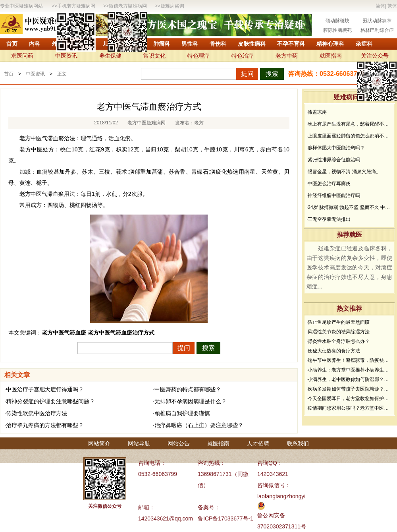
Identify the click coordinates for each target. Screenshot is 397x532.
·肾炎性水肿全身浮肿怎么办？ (338, 341)
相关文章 (17, 375)
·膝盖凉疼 (317, 112)
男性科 (190, 44)
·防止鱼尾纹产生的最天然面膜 (338, 322)
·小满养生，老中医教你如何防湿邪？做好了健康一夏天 (349, 379)
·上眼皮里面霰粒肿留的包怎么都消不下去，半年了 (349, 136)
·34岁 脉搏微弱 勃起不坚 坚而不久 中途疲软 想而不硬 (349, 207)
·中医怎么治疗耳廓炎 (329, 184)
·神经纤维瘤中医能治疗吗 (333, 195)
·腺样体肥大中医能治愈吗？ (336, 148)
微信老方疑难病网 (128, 6)
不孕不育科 (291, 44)
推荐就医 (349, 235)
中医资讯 (66, 56)
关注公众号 (375, 56)
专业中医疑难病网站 (21, 6)
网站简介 (99, 443)
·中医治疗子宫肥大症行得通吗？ (44, 389)
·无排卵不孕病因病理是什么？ (190, 401)
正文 (62, 74)
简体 (380, 6)
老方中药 (287, 56)
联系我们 (298, 443)
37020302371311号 (282, 526)
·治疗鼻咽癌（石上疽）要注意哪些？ (198, 425)
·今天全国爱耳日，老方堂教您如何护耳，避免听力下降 (349, 399)
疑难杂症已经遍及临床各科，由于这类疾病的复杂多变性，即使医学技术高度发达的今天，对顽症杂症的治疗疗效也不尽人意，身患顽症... (349, 267)
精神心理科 (330, 44)
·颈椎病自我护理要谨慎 (181, 413)
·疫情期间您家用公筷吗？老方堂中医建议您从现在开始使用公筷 (349, 408)
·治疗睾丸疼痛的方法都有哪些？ (44, 425)
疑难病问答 (349, 97)
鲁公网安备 (271, 515)
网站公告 (179, 443)
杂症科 (364, 44)
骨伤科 (218, 44)
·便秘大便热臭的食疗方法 (333, 351)
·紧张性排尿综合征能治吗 (333, 160)
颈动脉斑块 (337, 21)
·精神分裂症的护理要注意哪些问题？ (50, 401)
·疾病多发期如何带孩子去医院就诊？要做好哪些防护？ (349, 389)
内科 (35, 44)
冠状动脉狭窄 (377, 21)
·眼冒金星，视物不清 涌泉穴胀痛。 (344, 172)
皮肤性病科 (252, 44)
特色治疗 (243, 56)
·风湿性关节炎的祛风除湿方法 (338, 332)
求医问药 (22, 56)
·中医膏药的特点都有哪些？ (187, 389)
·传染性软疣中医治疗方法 (36, 413)
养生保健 (110, 56)
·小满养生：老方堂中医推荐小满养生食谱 (349, 370)
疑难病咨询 (172, 6)
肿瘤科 (162, 44)
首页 (12, 44)
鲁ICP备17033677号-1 (225, 518)
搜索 (272, 74)
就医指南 (331, 56)
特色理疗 (198, 56)
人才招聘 (258, 443)
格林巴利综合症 (377, 30)
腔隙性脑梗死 (337, 30)
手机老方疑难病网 (76, 6)
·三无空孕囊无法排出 (329, 219)
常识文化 (154, 56)
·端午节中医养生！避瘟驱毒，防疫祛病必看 (349, 360)
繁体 (392, 6)
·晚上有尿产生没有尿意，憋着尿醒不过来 (349, 124)
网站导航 (139, 443)
